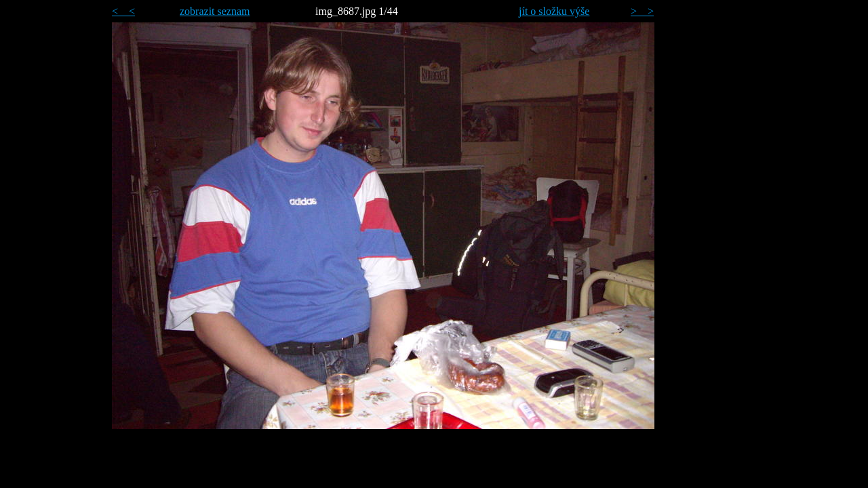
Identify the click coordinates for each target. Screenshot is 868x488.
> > (642, 11)
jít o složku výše (554, 11)
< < (123, 11)
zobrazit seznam (215, 11)
